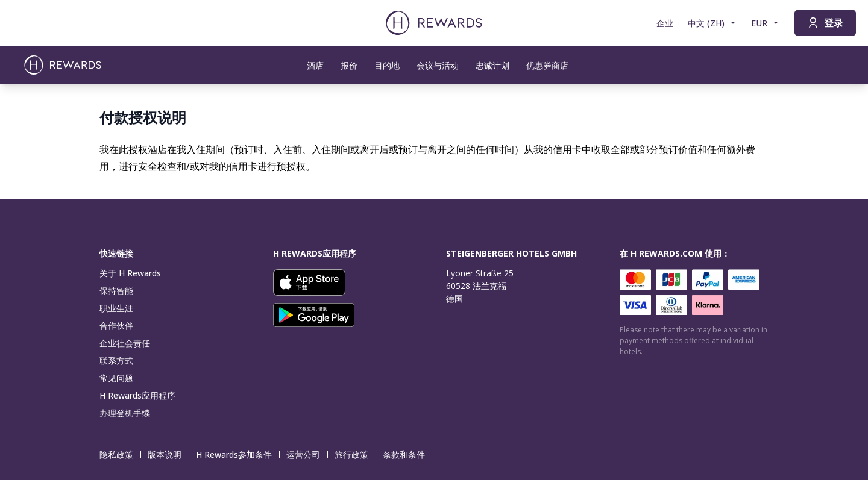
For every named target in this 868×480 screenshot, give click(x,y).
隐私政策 (120, 454)
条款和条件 (407, 454)
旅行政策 (355, 454)
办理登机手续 (125, 413)
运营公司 (307, 454)
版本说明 (168, 454)
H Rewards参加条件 (237, 454)
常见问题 (116, 378)
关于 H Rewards (130, 273)
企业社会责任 (125, 343)
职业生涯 (116, 308)
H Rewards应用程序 (137, 395)
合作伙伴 (116, 326)
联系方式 (116, 360)
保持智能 (116, 291)
